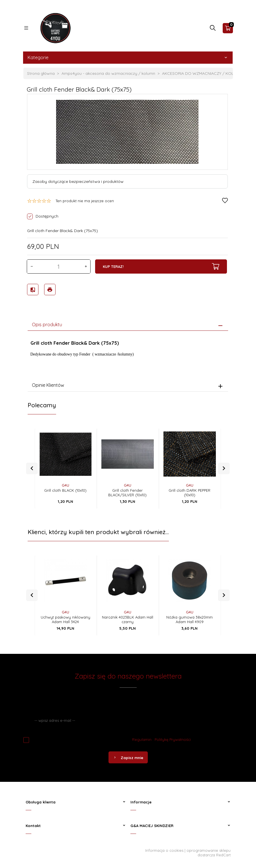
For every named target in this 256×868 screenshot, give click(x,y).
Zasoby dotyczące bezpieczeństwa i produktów (78, 181)
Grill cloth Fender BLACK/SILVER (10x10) (127, 491)
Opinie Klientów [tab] (48, 384)
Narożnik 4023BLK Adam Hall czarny (128, 618)
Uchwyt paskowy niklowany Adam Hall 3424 (65, 618)
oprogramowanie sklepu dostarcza (209, 851)
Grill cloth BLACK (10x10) (65, 489)
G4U (65, 484)
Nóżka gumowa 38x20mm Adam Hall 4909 (190, 618)
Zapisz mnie (128, 756)
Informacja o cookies (164, 849)
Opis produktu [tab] (47, 323)
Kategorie (128, 57)
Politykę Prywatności (173, 738)
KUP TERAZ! (161, 266)
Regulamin (142, 738)
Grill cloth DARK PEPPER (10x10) (190, 491)
